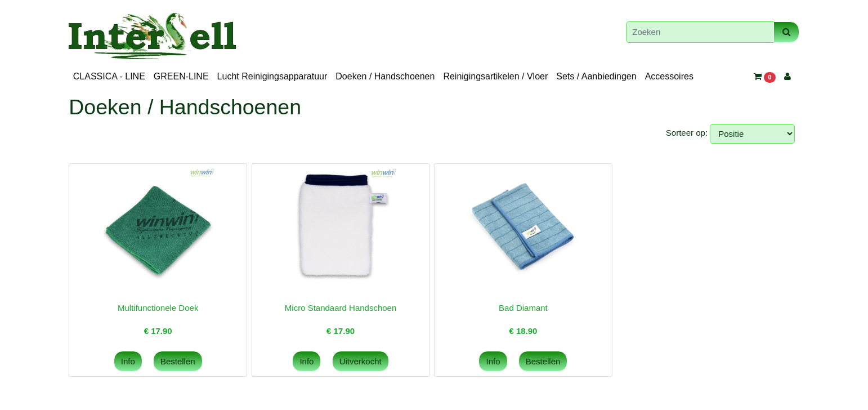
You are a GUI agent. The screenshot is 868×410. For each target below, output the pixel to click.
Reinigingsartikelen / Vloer (495, 76)
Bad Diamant (523, 308)
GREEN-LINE (181, 76)
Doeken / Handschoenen (385, 76)
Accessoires (669, 76)
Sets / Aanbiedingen (596, 76)
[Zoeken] (700, 32)
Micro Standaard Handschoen (341, 308)
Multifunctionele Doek (158, 308)
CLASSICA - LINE (109, 76)
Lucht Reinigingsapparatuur (272, 76)
